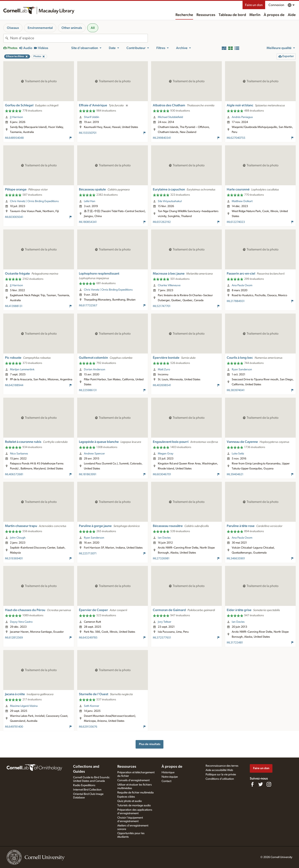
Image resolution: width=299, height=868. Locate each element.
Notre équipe (170, 777)
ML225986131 (88, 390)
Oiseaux (13, 28)
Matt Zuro (164, 370)
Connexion (276, 5)
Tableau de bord (232, 15)
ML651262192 (162, 222)
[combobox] (79, 38)
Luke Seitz (238, 454)
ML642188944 (14, 385)
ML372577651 (162, 638)
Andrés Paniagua (242, 117)
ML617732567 (88, 306)
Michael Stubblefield (170, 117)
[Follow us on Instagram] (269, 784)
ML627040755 (236, 138)
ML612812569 (14, 638)
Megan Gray (166, 454)
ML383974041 (236, 390)
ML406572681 (14, 474)
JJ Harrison (17, 117)
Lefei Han (90, 201)
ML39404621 (235, 474)
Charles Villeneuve (169, 285)
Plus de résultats (150, 744)
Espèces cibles (126, 797)
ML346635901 (236, 559)
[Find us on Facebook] (252, 784)
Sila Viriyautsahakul (170, 201)
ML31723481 (235, 643)
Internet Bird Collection (87, 790)
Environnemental (40, 28)
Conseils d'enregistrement (133, 780)
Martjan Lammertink (22, 370)
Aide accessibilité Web (219, 770)
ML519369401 (14, 559)
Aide (292, 15)
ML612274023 (236, 222)
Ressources (206, 15)
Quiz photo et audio (130, 801)
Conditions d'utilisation (220, 779)
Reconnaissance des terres (222, 766)
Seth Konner (92, 706)
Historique (168, 772)
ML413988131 (14, 306)
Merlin (255, 15)
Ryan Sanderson (242, 370)
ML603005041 (14, 217)
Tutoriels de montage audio (134, 805)
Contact (166, 781)
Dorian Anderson (95, 370)
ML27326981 (161, 559)
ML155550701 (88, 133)
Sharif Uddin (92, 117)
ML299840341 (162, 138)
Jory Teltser (165, 622)
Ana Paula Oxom (242, 285)
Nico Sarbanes (19, 454)
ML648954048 (14, 138)
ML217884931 (236, 301)
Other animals (72, 28)
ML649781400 (14, 727)
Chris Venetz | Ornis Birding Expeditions (34, 201)
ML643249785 (88, 638)
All (93, 28)
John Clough (18, 538)
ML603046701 (162, 474)
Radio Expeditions (84, 785)
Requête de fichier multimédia (135, 793)
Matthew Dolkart (242, 201)
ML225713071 (88, 554)
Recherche (184, 15)
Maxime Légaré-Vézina (24, 706)
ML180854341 (88, 222)
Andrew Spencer (94, 454)
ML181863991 (88, 474)
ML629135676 (88, 727)
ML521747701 (162, 306)
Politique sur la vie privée (221, 775)
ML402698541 (162, 385)
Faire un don (254, 5)
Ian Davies (164, 538)
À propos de (274, 15)
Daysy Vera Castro (21, 622)
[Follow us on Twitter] (261, 784)
